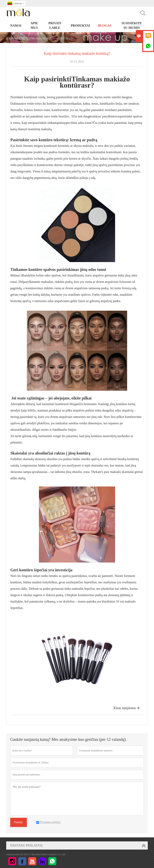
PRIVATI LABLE (55, 25)
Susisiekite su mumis (132, 25)
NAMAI (16, 26)
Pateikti (19, 822)
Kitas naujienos (127, 708)
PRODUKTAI (80, 26)
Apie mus (34, 25)
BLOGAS (105, 26)
